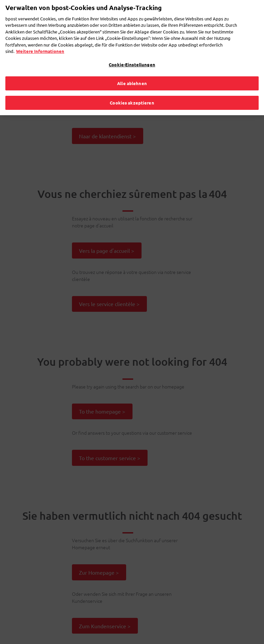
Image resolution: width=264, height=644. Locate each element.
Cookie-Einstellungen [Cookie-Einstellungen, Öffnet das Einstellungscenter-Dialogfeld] (132, 53)
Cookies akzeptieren (132, 91)
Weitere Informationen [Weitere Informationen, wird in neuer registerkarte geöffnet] (40, 39)
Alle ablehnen (132, 71)
